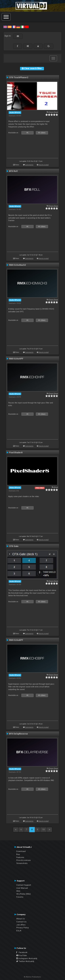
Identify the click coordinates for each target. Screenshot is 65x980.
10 (43, 830)
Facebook (22, 952)
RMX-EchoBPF (16, 640)
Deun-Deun (53, 112)
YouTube (21, 955)
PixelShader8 (16, 453)
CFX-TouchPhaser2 (19, 78)
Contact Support (24, 885)
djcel (56, 487)
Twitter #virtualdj (25, 961)
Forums (20, 897)
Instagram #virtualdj (27, 958)
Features (20, 857)
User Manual (22, 888)
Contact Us (21, 922)
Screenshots (22, 863)
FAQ (18, 891)
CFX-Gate (14, 546)
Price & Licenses (24, 860)
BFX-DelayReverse (18, 734)
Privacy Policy (23, 928)
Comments (29, 165)
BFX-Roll (13, 171)
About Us (21, 919)
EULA (19, 931)
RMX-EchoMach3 (17, 265)
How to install (44, 165)
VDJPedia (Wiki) (24, 894)
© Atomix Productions (32, 977)
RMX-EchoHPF (16, 359)
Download (21, 851)
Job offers (21, 925)
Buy (18, 854)
